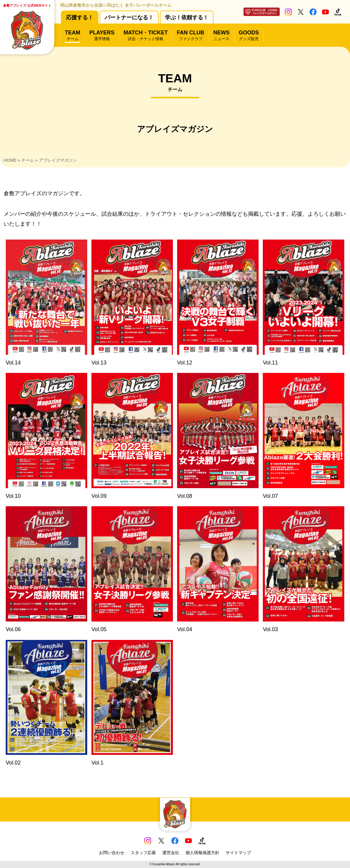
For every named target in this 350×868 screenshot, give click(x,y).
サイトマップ (238, 853)
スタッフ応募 (143, 853)
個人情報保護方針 (202, 853)
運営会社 (171, 853)
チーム (28, 160)
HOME (10, 160)
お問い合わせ (112, 853)
